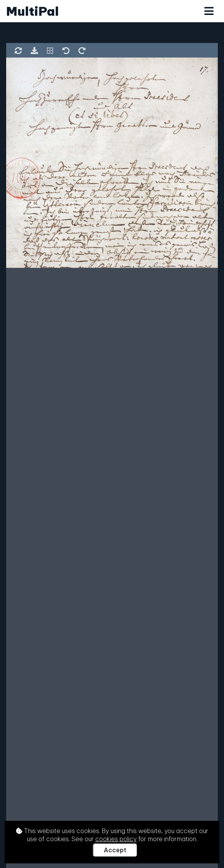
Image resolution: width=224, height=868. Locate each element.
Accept (115, 850)
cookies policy (116, 839)
